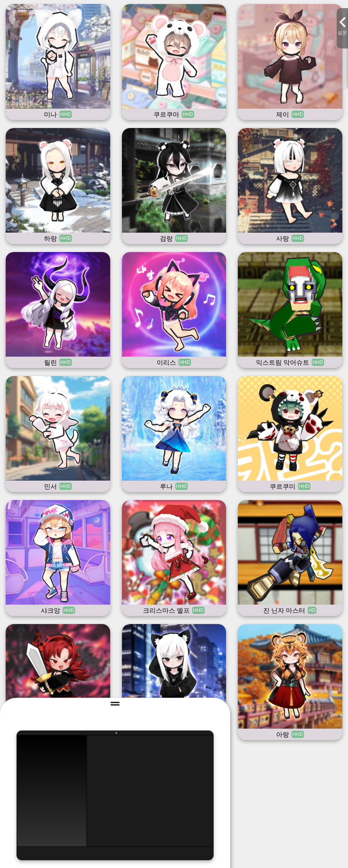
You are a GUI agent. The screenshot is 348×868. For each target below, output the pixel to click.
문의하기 (174, 535)
